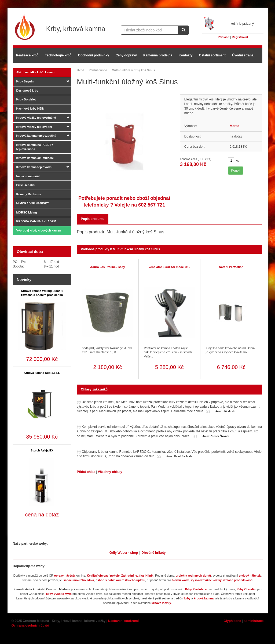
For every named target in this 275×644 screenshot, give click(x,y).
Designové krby (27, 91)
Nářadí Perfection (231, 267)
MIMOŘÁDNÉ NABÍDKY (33, 203)
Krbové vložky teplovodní (34, 127)
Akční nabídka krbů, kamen (35, 72)
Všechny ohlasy (110, 472)
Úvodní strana (243, 55)
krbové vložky (161, 603)
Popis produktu (93, 219)
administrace (254, 621)
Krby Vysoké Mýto (59, 594)
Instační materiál (28, 176)
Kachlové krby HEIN (30, 108)
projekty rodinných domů (193, 576)
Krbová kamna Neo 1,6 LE (42, 373)
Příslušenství (25, 185)
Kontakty (186, 55)
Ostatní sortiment (212, 55)
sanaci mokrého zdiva (79, 580)
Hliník (149, 576)
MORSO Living (27, 212)
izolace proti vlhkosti (238, 580)
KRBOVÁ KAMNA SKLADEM (36, 221)
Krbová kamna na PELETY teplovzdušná (35, 147)
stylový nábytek (250, 576)
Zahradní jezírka (133, 576)
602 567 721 (152, 205)
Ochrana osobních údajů (30, 625)
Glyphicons (232, 621)
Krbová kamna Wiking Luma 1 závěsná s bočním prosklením (42, 293)
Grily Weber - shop (124, 553)
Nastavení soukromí (123, 621)
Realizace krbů (27, 55)
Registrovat (240, 37)
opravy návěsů (64, 576)
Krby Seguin (25, 81)
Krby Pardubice (196, 589)
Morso (234, 126)
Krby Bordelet (26, 99)
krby (187, 598)
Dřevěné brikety (153, 553)
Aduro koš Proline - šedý (108, 267)
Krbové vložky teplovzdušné (36, 118)
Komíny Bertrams (29, 194)
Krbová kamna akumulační (35, 158)
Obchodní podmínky (94, 55)
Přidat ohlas (86, 472)
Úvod (80, 70)
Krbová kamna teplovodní (34, 167)
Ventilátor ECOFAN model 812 (169, 267)
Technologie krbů (58, 55)
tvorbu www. (181, 580)
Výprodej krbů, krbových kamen (39, 230)
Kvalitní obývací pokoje (103, 576)
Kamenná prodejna (158, 55)
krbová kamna (204, 598)
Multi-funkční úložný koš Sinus (133, 70)
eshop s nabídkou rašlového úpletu (121, 580)
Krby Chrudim (246, 589)
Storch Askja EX (42, 450)
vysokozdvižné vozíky (206, 580)
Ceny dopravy (126, 55)
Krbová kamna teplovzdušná (36, 136)
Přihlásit (224, 37)
